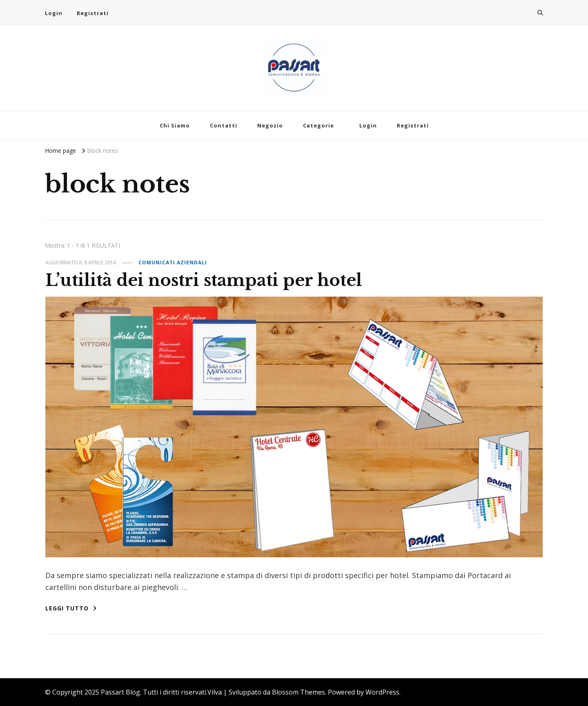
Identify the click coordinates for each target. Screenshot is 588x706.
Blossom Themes (298, 692)
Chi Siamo (175, 125)
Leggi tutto (71, 608)
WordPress (382, 692)
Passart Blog (120, 692)
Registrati (93, 13)
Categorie (318, 125)
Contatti (224, 125)
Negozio (270, 125)
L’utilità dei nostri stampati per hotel (204, 280)
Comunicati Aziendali (173, 263)
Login (54, 13)
